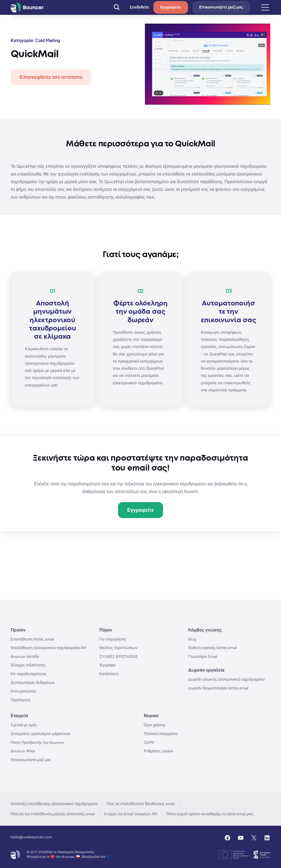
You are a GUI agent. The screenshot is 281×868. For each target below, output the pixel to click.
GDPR (149, 743)
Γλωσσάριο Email (203, 657)
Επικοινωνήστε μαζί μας (221, 7)
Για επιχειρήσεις (113, 639)
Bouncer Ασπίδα (25, 657)
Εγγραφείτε (171, 7)
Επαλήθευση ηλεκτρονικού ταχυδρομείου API (49, 648)
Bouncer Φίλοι (23, 751)
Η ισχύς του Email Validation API (131, 814)
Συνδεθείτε (139, 7)
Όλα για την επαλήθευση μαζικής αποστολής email (53, 814)
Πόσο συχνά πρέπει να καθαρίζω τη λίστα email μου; (210, 814)
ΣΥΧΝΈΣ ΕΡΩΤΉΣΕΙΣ (119, 657)
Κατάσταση (109, 674)
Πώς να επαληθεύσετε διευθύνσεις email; (141, 804)
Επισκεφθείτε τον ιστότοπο (51, 77)
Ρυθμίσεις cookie (158, 751)
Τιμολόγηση (21, 700)
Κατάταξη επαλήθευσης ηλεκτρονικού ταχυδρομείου (54, 804)
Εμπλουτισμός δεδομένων (33, 683)
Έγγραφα (107, 665)
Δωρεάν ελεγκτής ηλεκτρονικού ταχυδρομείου (227, 679)
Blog (192, 639)
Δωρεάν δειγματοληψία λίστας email (218, 688)
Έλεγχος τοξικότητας (28, 665)
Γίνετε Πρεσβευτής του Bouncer (37, 743)
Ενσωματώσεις (23, 691)
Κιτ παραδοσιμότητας (29, 674)
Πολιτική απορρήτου (161, 734)
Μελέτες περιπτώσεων (118, 648)
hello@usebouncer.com (31, 837)
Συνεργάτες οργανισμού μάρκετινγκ (40, 734)
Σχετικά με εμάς (24, 725)
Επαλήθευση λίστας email (32, 639)
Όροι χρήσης (155, 725)
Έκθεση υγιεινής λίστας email (213, 648)
